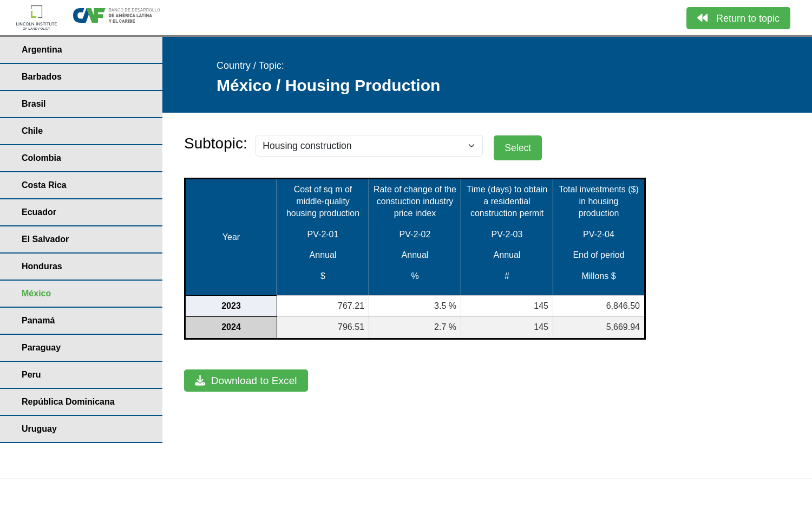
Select (518, 148)
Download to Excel (246, 381)
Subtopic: (216, 143)
